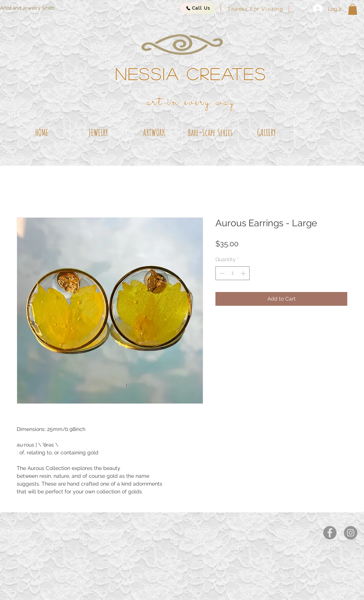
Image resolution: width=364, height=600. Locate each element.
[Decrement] (221, 273)
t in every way (197, 102)
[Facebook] (330, 533)
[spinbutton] (233, 273)
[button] (353, 9)
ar (152, 102)
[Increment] (244, 273)
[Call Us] (198, 8)
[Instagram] (351, 533)
